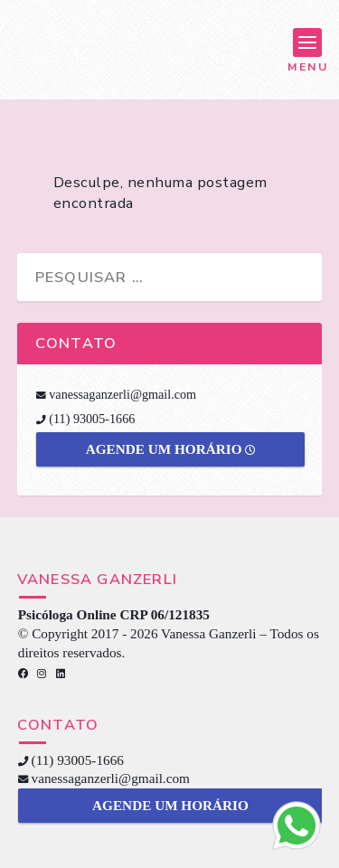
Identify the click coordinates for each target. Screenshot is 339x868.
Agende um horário (171, 449)
